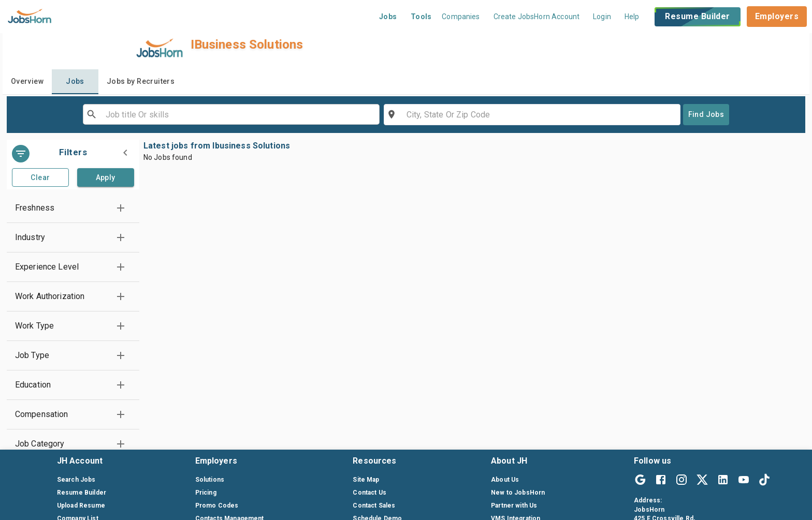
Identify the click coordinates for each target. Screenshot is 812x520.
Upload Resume (81, 506)
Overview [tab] (27, 81)
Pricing (206, 493)
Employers (777, 16)
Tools (421, 17)
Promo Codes (217, 506)
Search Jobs (76, 480)
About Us (505, 480)
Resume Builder (697, 17)
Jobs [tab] (75, 81)
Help (632, 17)
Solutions (210, 480)
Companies (461, 17)
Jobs (388, 17)
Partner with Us (514, 506)
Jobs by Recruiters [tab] (141, 81)
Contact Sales (374, 506)
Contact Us (369, 493)
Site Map (366, 480)
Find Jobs (706, 114)
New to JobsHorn (518, 493)
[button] (73, 208)
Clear (40, 177)
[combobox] (230, 114)
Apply (106, 177)
